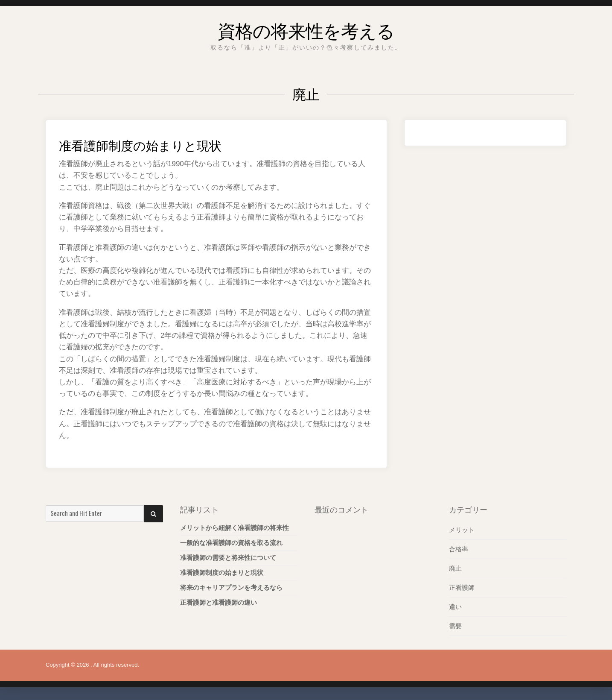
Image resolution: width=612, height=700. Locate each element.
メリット (462, 530)
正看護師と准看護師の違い (219, 602)
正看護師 (462, 587)
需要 (455, 626)
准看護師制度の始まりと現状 (160, 143)
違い (455, 607)
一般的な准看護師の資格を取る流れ (231, 543)
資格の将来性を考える (306, 28)
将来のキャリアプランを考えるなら (231, 587)
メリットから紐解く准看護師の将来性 (235, 528)
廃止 (455, 568)
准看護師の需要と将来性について (228, 558)
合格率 (459, 549)
